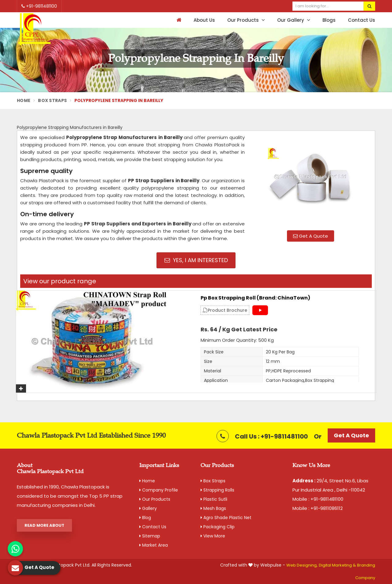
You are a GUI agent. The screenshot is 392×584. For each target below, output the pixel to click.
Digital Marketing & (337, 565)
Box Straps (52, 100)
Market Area (154, 545)
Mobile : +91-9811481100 (318, 499)
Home (24, 100)
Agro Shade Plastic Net (226, 518)
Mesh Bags (213, 508)
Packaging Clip (218, 527)
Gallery (148, 508)
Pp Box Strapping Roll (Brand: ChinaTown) (255, 298)
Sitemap (150, 536)
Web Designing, (302, 565)
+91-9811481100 (39, 6)
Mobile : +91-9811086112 (318, 508)
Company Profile (159, 490)
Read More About (44, 525)
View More (213, 536)
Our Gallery (294, 20)
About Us (204, 20)
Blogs (329, 20)
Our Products (246, 20)
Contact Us (362, 20)
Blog (145, 518)
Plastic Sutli (214, 499)
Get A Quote (311, 236)
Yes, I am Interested (196, 260)
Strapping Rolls (217, 490)
